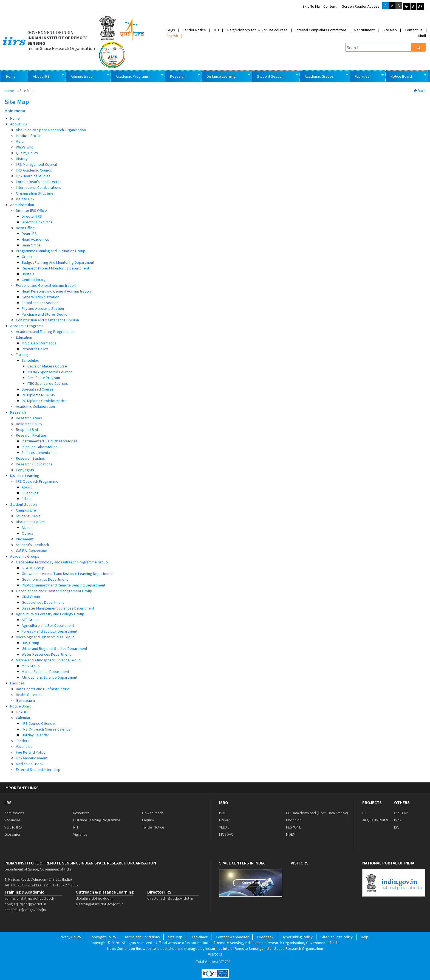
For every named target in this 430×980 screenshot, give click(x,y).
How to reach (153, 813)
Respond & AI (27, 429)
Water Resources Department (46, 654)
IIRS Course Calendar (39, 723)
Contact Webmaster (232, 937)
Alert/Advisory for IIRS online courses (257, 30)
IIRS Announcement (32, 758)
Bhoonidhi (294, 820)
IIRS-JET (22, 712)
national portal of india (388, 863)
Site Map (390, 30)
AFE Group (30, 620)
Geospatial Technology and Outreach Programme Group (62, 562)
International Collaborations (39, 187)
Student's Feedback (32, 545)
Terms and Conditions (142, 937)
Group (27, 257)
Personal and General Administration (46, 285)
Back (420, 91)
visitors (300, 863)
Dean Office (25, 228)
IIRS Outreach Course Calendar (47, 729)
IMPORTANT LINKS (22, 788)
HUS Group (30, 643)
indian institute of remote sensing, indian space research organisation (80, 863)
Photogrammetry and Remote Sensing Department (63, 585)
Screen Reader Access (361, 6)
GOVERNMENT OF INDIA (50, 33)
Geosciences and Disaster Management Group (54, 591)
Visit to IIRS (25, 199)
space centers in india (242, 863)
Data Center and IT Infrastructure (43, 689)
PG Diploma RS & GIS (38, 395)
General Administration (40, 297)
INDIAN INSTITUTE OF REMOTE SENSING (58, 40)
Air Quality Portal (375, 820)
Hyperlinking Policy (297, 937)
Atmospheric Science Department (49, 677)
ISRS (397, 820)
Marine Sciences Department (45, 672)
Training (22, 355)
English (172, 36)
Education (24, 337)
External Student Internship (38, 770)
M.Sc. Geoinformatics (39, 343)
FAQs (171, 30)
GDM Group (31, 597)
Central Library (34, 280)
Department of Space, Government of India (38, 869)
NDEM (291, 834)
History (22, 159)
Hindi (422, 36)
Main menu (15, 111)
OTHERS (402, 802)
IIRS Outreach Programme (37, 481)
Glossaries (12, 834)
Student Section (275, 76)
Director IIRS (32, 216)
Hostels (28, 274)
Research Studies (30, 458)
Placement (25, 539)
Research (183, 76)
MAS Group (31, 666)
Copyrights (25, 470)
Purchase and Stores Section (46, 314)
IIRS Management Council (36, 164)
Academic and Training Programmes (45, 332)
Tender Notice (194, 30)
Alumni (27, 527)
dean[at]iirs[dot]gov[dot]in (25, 910)
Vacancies (24, 746)
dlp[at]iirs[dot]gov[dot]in (95, 898)
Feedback (265, 937)
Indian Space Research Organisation (61, 48)
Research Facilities (31, 435)
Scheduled (30, 360)
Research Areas (29, 418)
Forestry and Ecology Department (49, 631)
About (27, 487)
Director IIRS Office (31, 210)
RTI (216, 30)
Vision (21, 141)
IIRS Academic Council (34, 170)
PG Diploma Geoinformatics (44, 401)
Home (11, 76)
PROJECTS (372, 802)
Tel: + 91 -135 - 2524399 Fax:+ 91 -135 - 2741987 (41, 885)
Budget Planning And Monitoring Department (58, 262)
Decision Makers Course (47, 366)
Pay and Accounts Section (43, 308)
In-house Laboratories (40, 447)
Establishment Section (40, 303)
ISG (397, 827)
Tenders (23, 741)
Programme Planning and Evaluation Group (51, 251)
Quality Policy (27, 153)
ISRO (224, 802)
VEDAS (224, 827)
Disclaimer (199, 937)
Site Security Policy (337, 937)
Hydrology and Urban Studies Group (45, 637)
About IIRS (46, 76)
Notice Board (406, 76)
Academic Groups (324, 76)
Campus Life (26, 510)
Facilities (367, 76)
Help (365, 937)
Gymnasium (25, 700)
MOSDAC (226, 834)
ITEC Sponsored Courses (48, 383)
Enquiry (148, 820)
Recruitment (364, 30)
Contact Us (414, 30)
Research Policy (35, 349)
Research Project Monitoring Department (55, 268)
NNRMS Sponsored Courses (50, 372)
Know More (251, 883)
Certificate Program (44, 378)
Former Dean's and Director (38, 182)
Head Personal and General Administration (56, 291)
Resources (81, 813)
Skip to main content (319, 6)
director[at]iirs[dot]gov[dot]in (170, 898)
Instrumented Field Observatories (50, 441)
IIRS (8, 802)
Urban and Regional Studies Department (54, 648)
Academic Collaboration (35, 406)
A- (407, 6)
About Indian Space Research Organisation (51, 130)
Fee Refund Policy (31, 752)
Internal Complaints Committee (321, 30)
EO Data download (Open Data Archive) (317, 813)
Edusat (27, 499)
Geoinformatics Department (45, 579)
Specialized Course (38, 389)
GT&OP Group (33, 568)
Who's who (25, 147)
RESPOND (294, 827)
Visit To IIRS (13, 827)
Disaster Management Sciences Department (58, 608)
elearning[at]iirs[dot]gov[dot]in (100, 904)
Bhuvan (225, 820)
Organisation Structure (35, 193)
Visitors (215, 954)
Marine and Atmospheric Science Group (48, 660)
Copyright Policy (103, 937)
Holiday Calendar (35, 735)
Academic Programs (137, 76)
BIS (365, 813)
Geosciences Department (43, 602)
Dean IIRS (29, 234)
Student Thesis (28, 516)
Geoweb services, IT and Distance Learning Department (67, 574)
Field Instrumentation (39, 453)
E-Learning (30, 493)
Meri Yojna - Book (30, 764)
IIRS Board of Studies (33, 176)
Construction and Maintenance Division (47, 320)
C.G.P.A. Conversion (32, 551)
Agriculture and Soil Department (48, 625)
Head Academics (35, 239)
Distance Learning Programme (97, 820)
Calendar (23, 718)
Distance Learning (226, 76)
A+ (420, 6)
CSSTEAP (401, 813)
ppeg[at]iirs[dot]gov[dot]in (25, 904)
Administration (87, 76)
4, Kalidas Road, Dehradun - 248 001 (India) (38, 879)
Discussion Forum (30, 522)
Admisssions (14, 813)
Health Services (29, 695)
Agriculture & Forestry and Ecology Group (50, 614)
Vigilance (80, 834)
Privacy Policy (70, 937)
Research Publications (34, 464)
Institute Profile (29, 136)
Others (27, 533)
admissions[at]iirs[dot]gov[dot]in (30, 898)
